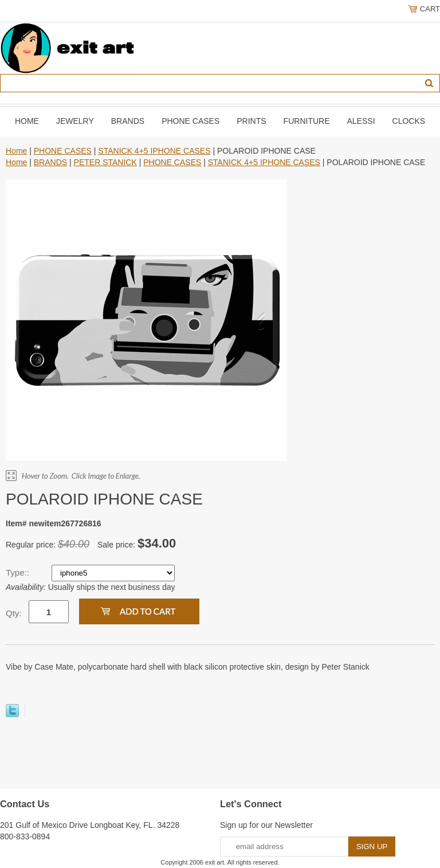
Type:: (19, 572)
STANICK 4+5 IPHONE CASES (154, 151)
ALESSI (361, 121)
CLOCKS (409, 121)
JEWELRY (75, 121)
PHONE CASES (190, 121)
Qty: (14, 613)
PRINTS (251, 121)
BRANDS (128, 121)
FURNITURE (307, 121)
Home (27, 121)
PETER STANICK (105, 162)
